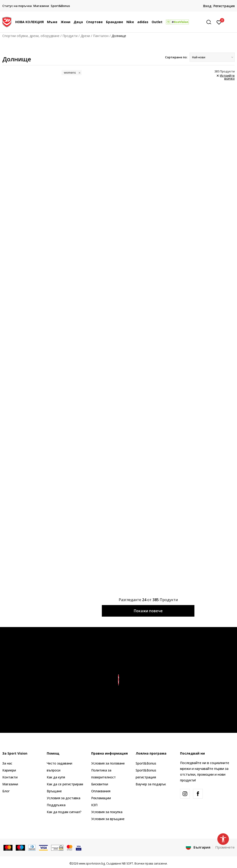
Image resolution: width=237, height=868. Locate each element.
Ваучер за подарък (151, 784)
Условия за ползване (108, 763)
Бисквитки (100, 784)
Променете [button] (225, 847)
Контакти (10, 777)
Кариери (9, 770)
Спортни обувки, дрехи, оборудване (31, 36)
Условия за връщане (108, 819)
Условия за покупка (107, 812)
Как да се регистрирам (65, 784)
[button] (210, 22)
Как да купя (56, 777)
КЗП (94, 805)
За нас (7, 763)
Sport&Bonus (146, 763)
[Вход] (219, 22)
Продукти (70, 36)
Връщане (54, 791)
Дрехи (85, 36)
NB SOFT (127, 863)
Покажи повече (148, 611)
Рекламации (101, 798)
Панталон (101, 36)
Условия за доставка (64, 798)
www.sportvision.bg (92, 863)
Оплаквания (101, 791)
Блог (6, 791)
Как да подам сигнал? (64, 812)
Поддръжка (56, 805)
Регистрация (224, 6)
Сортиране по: (176, 57)
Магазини (10, 784)
